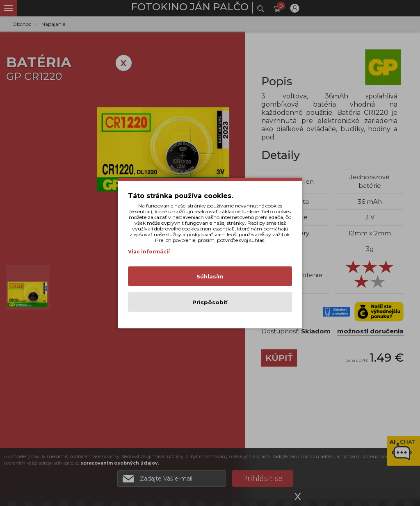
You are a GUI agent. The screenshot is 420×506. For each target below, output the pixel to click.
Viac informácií (149, 252)
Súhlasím (210, 276)
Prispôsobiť (210, 302)
